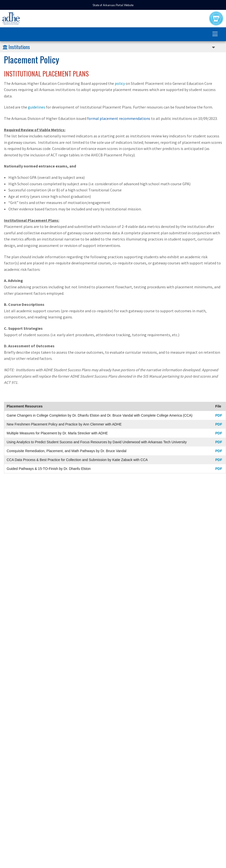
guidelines (37, 107)
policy (120, 83)
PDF (219, 415)
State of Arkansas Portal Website (113, 5)
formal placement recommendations (119, 118)
